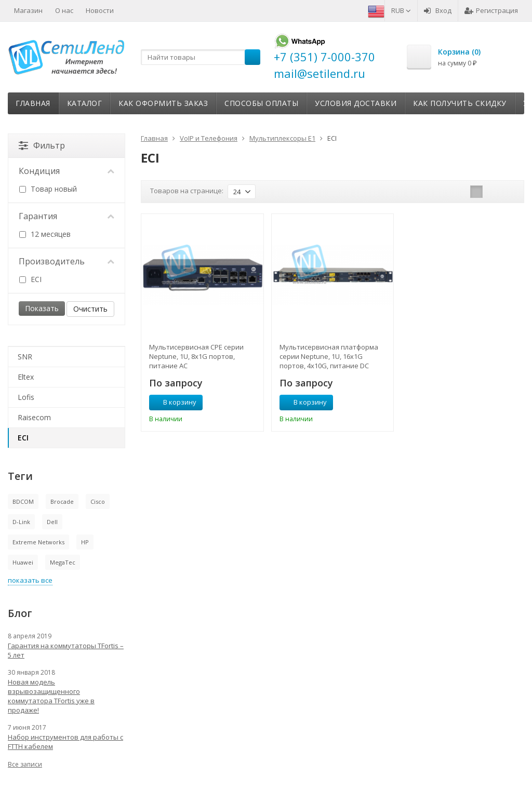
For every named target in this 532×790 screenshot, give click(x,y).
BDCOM (23, 501)
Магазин (28, 10)
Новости (100, 10)
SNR (25, 357)
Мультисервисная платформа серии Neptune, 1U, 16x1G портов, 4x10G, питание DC (329, 356)
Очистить (90, 309)
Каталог (85, 103)
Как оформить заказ (163, 103)
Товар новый (48, 189)
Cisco (98, 501)
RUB (401, 10)
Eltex (26, 377)
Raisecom (34, 417)
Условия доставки (356, 103)
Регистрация (491, 10)
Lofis (26, 397)
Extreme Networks (38, 542)
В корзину (174, 402)
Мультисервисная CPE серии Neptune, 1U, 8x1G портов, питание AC (196, 356)
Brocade (62, 501)
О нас (64, 10)
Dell (52, 522)
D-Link (21, 522)
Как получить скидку (460, 103)
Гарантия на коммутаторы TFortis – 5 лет (66, 650)
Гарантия (66, 216)
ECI (30, 279)
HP (85, 542)
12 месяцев (45, 234)
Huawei (23, 562)
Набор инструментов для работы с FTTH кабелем (65, 742)
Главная (33, 103)
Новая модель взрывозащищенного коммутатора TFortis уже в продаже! (51, 696)
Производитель (66, 261)
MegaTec (63, 562)
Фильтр (42, 145)
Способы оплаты (261, 103)
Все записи (25, 764)
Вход (438, 10)
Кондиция (66, 171)
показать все (30, 580)
